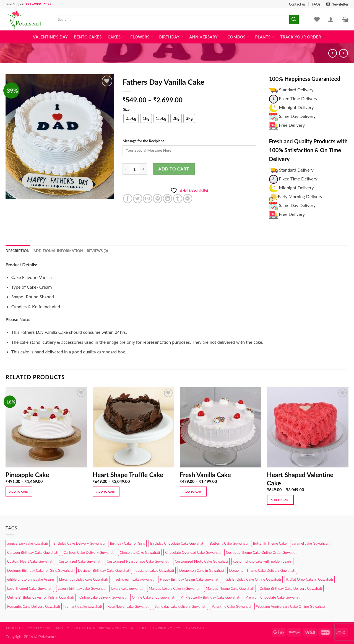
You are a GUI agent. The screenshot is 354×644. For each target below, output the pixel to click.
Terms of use (197, 628)
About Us (15, 628)
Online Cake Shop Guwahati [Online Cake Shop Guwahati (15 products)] (154, 597)
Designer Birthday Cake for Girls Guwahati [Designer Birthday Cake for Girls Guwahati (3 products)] (40, 570)
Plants (265, 37)
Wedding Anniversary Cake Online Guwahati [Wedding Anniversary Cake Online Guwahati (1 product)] (291, 606)
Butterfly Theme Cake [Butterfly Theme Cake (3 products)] (270, 543)
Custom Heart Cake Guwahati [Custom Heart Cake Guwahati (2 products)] (30, 561)
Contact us (297, 4)
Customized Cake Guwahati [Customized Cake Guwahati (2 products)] (80, 561)
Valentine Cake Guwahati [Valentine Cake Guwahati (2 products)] (231, 606)
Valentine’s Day (50, 37)
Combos (238, 37)
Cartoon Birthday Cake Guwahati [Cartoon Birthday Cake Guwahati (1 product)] (33, 552)
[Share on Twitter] (138, 199)
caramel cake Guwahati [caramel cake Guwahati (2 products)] (310, 543)
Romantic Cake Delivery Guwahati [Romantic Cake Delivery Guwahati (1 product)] (34, 606)
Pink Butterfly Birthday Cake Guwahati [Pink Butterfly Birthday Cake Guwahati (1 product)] (210, 597)
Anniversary (205, 37)
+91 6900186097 (38, 4)
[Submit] (294, 19)
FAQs (316, 4)
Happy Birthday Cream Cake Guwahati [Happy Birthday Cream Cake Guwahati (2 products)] (190, 579)
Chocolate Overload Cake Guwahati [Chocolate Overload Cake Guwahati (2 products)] (193, 552)
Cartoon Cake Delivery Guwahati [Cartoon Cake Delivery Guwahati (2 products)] (89, 552)
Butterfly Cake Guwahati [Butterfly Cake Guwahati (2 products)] (229, 543)
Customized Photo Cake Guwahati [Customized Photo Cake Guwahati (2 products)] (201, 561)
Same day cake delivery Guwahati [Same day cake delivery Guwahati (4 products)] (180, 606)
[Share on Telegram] (188, 199)
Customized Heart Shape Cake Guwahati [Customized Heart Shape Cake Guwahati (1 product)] (138, 561)
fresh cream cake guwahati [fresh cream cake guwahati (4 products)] (134, 579)
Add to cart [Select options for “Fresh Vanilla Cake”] (193, 492)
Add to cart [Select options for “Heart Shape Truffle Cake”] (106, 492)
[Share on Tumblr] (178, 199)
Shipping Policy (165, 628)
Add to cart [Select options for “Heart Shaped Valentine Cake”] (280, 500)
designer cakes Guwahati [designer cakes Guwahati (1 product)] (155, 570)
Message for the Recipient (143, 141)
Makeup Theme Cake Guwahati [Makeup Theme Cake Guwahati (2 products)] (230, 588)
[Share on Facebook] (128, 199)
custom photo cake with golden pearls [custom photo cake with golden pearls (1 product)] (262, 561)
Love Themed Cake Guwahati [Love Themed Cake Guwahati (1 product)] (30, 588)
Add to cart (174, 169)
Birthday (171, 37)
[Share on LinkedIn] (167, 199)
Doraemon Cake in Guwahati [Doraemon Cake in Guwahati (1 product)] (201, 570)
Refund (139, 628)
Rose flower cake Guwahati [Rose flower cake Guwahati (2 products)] (128, 606)
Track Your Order (301, 37)
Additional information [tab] (58, 251)
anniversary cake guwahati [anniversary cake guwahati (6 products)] (28, 543)
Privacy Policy (113, 628)
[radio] (131, 118)
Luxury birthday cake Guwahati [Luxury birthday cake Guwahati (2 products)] (82, 588)
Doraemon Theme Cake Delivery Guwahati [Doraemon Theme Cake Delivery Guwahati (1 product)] (262, 570)
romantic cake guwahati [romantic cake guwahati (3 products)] (84, 606)
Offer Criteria (81, 628)
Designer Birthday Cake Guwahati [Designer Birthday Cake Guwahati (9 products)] (104, 570)
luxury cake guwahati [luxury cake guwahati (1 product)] (127, 588)
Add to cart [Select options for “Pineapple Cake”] (19, 492)
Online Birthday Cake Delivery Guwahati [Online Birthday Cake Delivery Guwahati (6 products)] (291, 588)
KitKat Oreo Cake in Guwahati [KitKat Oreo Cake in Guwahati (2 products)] (310, 579)
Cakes (116, 37)
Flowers (142, 37)
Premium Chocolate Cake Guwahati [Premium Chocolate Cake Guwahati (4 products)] (273, 597)
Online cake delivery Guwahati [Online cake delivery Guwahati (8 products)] (103, 597)
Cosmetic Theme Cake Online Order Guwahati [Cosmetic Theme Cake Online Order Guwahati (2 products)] (262, 552)
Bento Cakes (88, 37)
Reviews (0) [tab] (97, 251)
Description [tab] (18, 251)
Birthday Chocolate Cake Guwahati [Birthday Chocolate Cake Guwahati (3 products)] (177, 543)
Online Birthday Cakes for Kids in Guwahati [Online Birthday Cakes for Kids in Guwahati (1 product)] (41, 597)
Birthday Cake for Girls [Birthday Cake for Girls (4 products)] (127, 543)
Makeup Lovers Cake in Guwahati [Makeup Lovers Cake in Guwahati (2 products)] (175, 588)
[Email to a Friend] (148, 199)
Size (126, 110)
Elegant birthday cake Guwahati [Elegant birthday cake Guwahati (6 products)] (84, 579)
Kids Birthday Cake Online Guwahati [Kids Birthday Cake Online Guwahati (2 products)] (253, 579)
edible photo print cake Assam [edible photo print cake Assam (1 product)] (30, 579)
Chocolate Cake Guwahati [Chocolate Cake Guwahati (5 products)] (140, 552)
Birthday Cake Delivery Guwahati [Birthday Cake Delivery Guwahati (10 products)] (79, 543)
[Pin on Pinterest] (158, 199)
